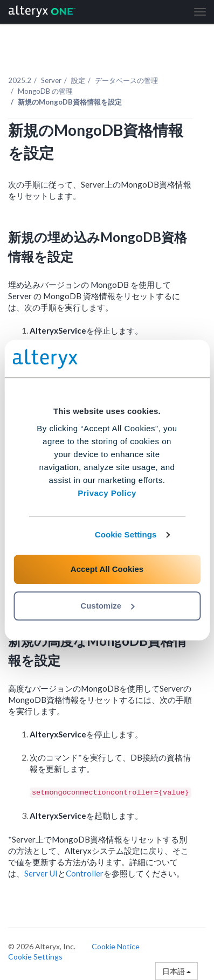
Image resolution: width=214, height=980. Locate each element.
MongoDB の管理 (45, 91)
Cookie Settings (126, 534)
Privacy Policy (107, 493)
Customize (107, 606)
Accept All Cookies (107, 569)
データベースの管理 (126, 80)
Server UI (41, 873)
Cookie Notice (116, 946)
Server (51, 80)
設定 (78, 80)
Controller (85, 873)
